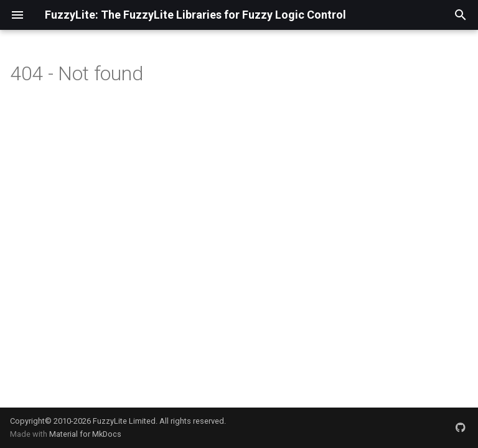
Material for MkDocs (85, 434)
